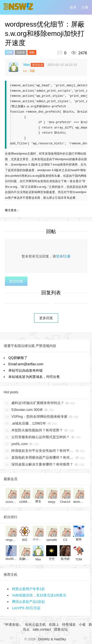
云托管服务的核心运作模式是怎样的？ (37, 437)
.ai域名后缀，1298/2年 (25, 424)
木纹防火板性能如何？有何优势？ (33, 431)
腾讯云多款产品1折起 (28, 602)
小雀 (82, 624)
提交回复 (16, 281)
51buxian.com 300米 (23, 410)
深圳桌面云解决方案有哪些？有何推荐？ (38, 465)
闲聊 (9, 52)
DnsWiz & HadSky (52, 639)
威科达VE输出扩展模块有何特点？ (34, 403)
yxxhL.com (16, 444)
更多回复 (46, 318)
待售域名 (69, 624)
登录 (73, 7)
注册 (85, 7)
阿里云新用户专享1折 (28, 589)
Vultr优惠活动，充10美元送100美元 (39, 595)
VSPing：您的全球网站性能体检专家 (36, 417)
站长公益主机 (36, 624)
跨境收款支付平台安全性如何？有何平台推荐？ (39, 451)
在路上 (54, 624)
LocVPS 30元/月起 (26, 608)
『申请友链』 (12, 624)
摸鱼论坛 (61, 629)
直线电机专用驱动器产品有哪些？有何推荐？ (39, 458)
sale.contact (42, 629)
